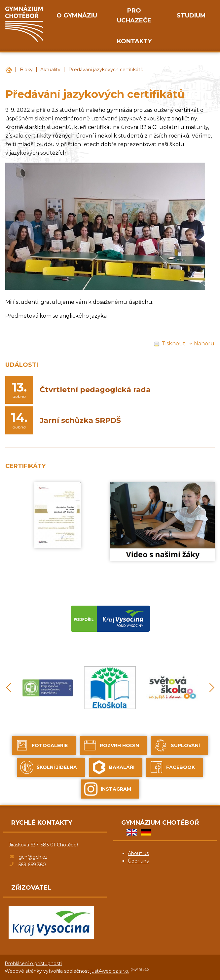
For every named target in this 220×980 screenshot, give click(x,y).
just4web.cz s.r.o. (110, 971)
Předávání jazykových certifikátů (106, 70)
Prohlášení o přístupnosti (33, 964)
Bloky (26, 70)
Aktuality (50, 70)
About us (138, 853)
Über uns (138, 861)
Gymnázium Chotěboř (9, 70)
